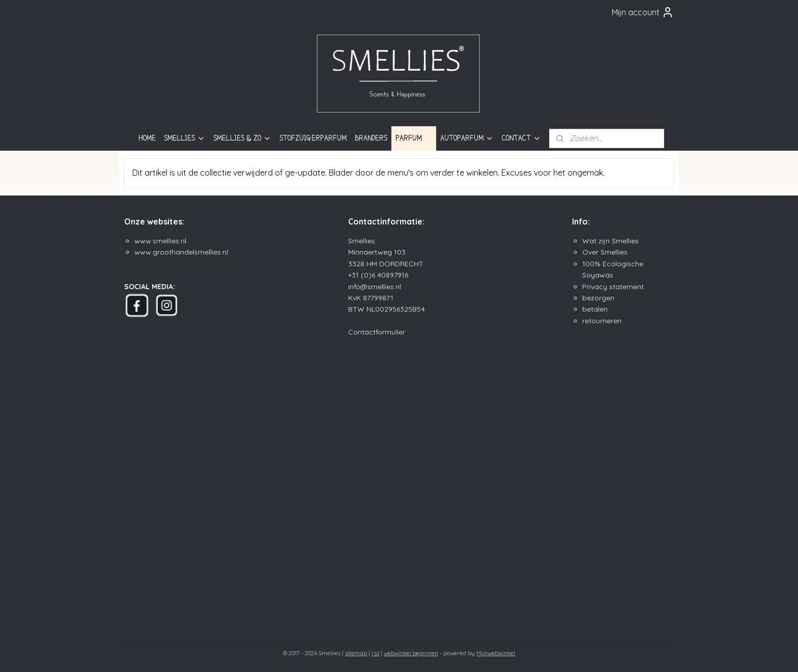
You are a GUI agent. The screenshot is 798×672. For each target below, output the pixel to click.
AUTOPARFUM (467, 138)
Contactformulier (377, 332)
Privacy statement (613, 287)
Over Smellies (605, 252)
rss (375, 653)
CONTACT (521, 138)
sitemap (356, 653)
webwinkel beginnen (411, 653)
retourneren (602, 321)
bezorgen (598, 298)
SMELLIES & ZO (242, 138)
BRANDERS (371, 138)
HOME (147, 138)
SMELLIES (184, 138)
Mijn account (643, 12)
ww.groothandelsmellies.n (183, 252)
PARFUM (414, 138)
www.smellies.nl (160, 241)
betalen (595, 309)
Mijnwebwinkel (496, 653)
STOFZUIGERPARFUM (313, 138)
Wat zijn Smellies (610, 241)
